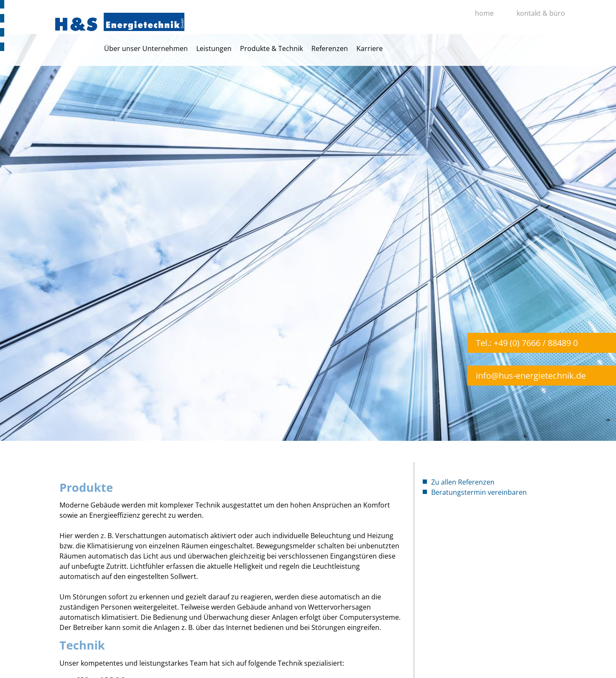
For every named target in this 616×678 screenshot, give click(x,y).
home (484, 13)
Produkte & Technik (271, 48)
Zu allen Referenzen (463, 482)
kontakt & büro (541, 13)
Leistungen (214, 48)
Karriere (370, 48)
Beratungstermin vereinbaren (479, 492)
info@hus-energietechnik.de (531, 376)
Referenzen (330, 48)
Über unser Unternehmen (146, 48)
